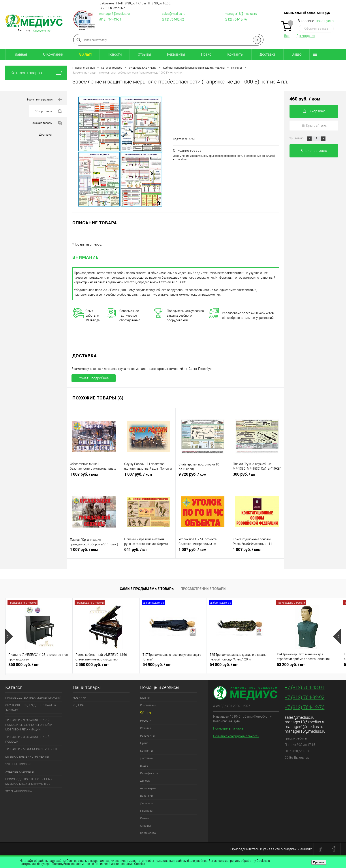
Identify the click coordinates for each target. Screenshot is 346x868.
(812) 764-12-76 (236, 19)
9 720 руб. (203, 476)
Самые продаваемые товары (147, 589)
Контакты (235, 54)
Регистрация (306, 36)
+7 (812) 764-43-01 (305, 687)
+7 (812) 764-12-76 (305, 707)
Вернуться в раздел (44, 100)
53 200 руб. (307, 666)
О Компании (53, 54)
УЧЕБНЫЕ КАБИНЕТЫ (20, 772)
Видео (296, 54)
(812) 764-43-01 (110, 19)
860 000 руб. (39, 666)
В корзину (314, 111)
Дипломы (146, 803)
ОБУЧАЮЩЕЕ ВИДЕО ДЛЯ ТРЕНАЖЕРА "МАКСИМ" (31, 707)
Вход (288, 36)
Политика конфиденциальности (236, 736)
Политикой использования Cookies (120, 864)
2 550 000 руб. (106, 666)
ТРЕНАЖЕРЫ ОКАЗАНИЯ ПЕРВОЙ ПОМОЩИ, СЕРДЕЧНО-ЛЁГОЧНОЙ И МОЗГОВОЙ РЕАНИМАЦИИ (29, 725)
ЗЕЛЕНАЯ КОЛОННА (19, 791)
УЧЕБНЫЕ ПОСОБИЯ (19, 764)
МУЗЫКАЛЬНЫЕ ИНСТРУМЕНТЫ (27, 757)
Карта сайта (148, 833)
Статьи (145, 818)
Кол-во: (300, 138)
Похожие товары (46, 123)
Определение (42, 31)
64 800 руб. (240, 666)
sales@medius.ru (174, 14)
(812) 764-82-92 (173, 19)
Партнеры (147, 811)
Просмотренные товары (203, 589)
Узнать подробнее (94, 378)
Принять (319, 862)
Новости (115, 54)
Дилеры (145, 781)
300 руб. (257, 476)
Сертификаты (149, 773)
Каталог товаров (36, 73)
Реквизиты (176, 54)
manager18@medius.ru (241, 14)
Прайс (206, 54)
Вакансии (146, 796)
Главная (20, 54)
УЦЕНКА (78, 705)
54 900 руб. (173, 666)
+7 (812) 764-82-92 (305, 697)
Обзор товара (48, 111)
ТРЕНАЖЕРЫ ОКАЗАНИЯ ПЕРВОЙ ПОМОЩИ (27, 739)
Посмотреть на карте (228, 728)
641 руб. (148, 551)
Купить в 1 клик (314, 125)
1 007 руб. (94, 476)
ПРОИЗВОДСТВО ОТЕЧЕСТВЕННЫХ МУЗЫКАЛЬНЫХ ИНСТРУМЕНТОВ (29, 781)
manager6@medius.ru (115, 14)
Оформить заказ (316, 28)
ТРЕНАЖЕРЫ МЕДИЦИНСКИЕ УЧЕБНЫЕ (31, 749)
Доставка (267, 54)
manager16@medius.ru (305, 731)
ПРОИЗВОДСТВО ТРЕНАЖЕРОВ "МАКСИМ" (33, 698)
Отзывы (144, 54)
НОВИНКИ (80, 698)
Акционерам (148, 788)
